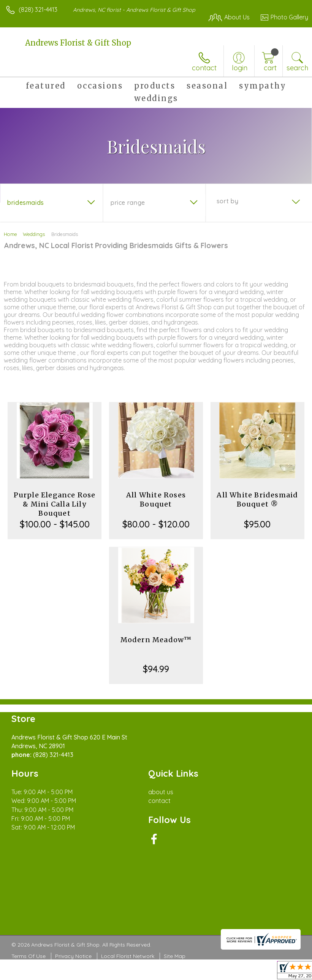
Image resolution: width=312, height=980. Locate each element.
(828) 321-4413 (38, 9)
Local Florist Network (128, 956)
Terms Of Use (29, 956)
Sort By (227, 201)
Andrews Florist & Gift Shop (78, 43)
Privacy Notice (73, 956)
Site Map (175, 956)
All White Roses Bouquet (156, 499)
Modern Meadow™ (156, 640)
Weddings (34, 234)
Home (10, 234)
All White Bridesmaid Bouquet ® (257, 499)
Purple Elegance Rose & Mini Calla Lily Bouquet (55, 504)
